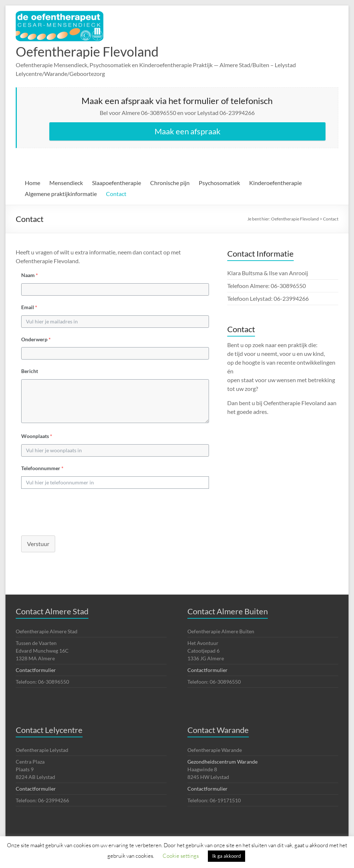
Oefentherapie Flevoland (87, 51)
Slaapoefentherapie (117, 183)
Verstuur (38, 544)
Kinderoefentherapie (275, 183)
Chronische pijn (170, 183)
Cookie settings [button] (181, 856)
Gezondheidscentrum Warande (222, 762)
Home (33, 183)
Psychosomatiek (219, 183)
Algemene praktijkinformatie (61, 194)
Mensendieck (66, 183)
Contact (116, 194)
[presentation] (71, 510)
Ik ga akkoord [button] (227, 856)
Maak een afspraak (188, 131)
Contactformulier (36, 670)
